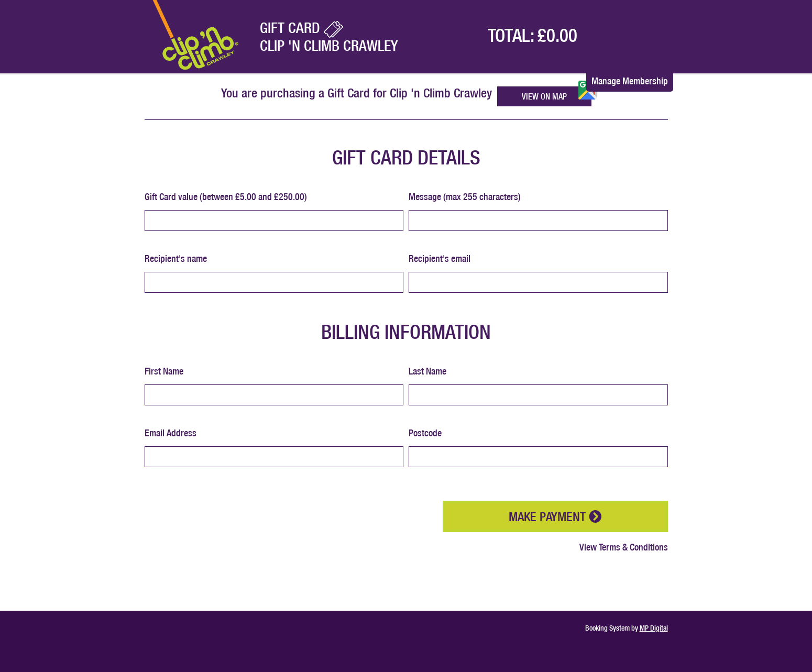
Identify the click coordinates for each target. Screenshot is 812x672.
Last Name (427, 371)
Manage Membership (630, 81)
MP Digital (654, 628)
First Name (164, 371)
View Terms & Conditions (624, 547)
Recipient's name (176, 258)
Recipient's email (440, 258)
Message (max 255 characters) (465, 197)
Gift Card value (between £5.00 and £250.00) (226, 197)
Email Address (171, 433)
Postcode (425, 433)
